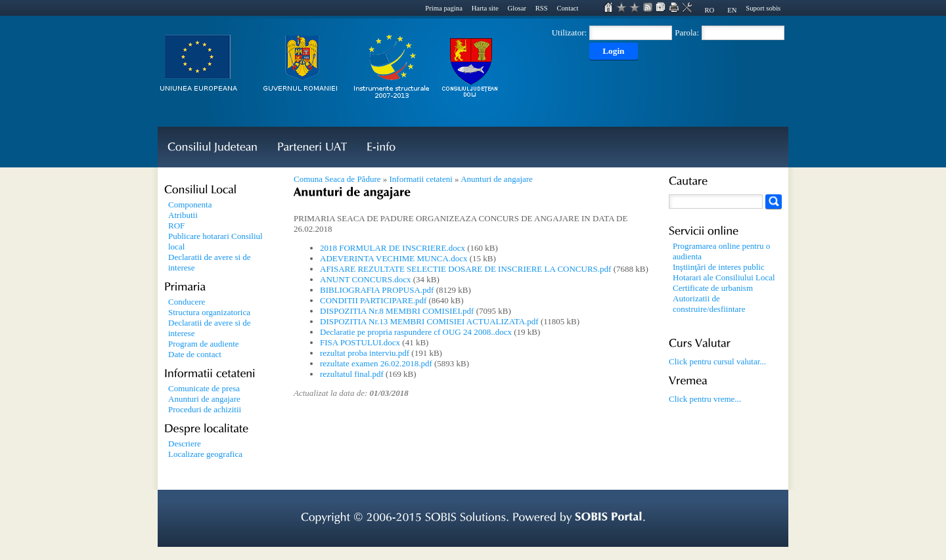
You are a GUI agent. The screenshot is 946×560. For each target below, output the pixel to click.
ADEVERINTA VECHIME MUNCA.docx (394, 258)
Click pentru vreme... (705, 399)
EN (732, 10)
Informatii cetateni (420, 179)
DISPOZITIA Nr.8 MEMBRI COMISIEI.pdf (397, 311)
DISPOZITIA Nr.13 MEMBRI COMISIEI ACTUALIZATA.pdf (429, 321)
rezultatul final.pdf (352, 374)
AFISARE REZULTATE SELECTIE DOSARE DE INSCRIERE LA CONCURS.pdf (465, 269)
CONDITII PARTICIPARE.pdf (373, 300)
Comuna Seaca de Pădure (337, 179)
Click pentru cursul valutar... (717, 361)
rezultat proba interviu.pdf (365, 353)
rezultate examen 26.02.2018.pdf (376, 363)
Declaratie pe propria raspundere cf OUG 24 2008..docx (416, 332)
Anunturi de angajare (497, 179)
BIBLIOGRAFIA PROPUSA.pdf (377, 290)
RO (709, 10)
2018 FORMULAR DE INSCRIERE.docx (393, 248)
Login (613, 51)
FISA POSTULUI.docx (360, 342)
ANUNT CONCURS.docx (365, 279)
